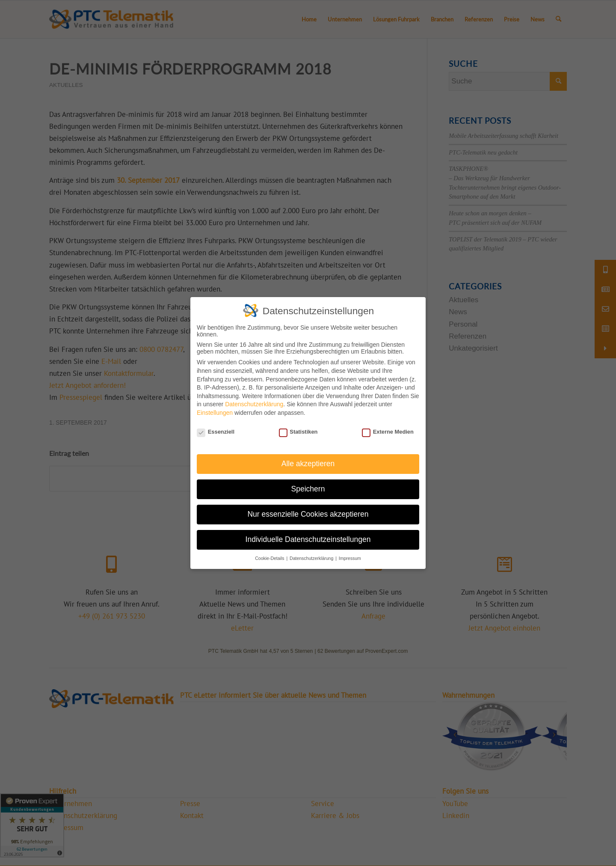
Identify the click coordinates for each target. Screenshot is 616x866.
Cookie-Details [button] (270, 558)
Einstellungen (215, 413)
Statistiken (298, 432)
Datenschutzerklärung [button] (312, 558)
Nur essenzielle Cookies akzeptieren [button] (308, 514)
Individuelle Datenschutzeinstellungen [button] (308, 539)
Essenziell (216, 432)
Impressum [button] (350, 558)
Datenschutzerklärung (254, 404)
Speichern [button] (308, 489)
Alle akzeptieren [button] (308, 464)
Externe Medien (388, 432)
